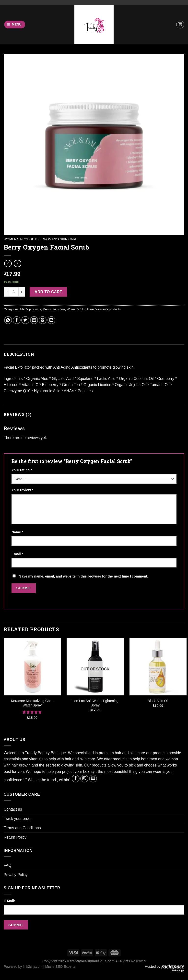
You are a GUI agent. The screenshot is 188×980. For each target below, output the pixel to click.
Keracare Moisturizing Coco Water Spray (32, 703)
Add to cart (48, 292)
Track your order (18, 819)
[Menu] (15, 25)
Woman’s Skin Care (60, 239)
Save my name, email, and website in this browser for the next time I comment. (84, 576)
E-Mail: (9, 901)
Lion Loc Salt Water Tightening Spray (95, 703)
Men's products (31, 309)
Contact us (13, 809)
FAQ (7, 865)
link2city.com (33, 967)
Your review (22, 490)
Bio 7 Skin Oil (158, 701)
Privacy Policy (16, 875)
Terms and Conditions (22, 828)
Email (17, 554)
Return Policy (15, 837)
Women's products (21, 239)
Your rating (22, 470)
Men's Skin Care (54, 309)
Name (17, 532)
